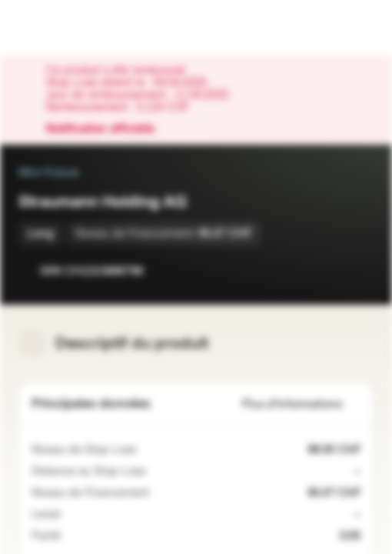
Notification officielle (108, 129)
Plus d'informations (301, 404)
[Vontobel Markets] (60, 28)
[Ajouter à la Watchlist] (327, 271)
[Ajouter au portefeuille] (358, 271)
